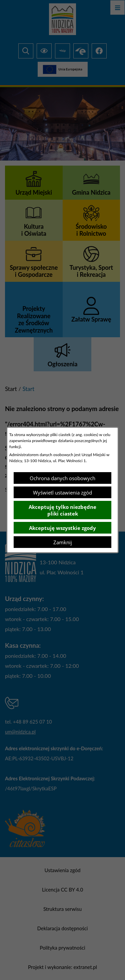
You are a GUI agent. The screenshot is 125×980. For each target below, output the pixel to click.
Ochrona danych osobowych (62, 478)
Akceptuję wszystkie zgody (62, 528)
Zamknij (63, 542)
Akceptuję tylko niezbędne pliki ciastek (62, 510)
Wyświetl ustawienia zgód (62, 493)
